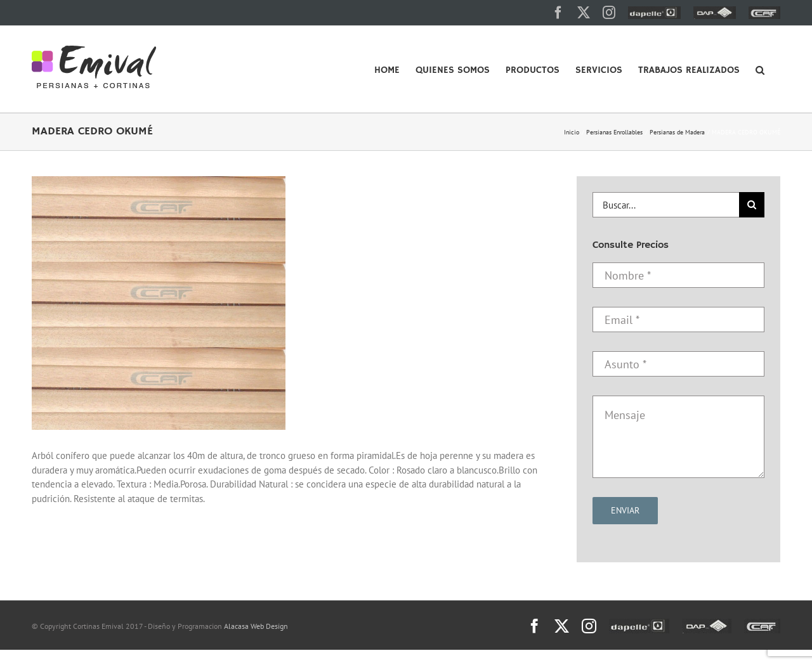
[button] (760, 69)
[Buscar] (752, 205)
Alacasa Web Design (256, 626)
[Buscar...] (666, 205)
